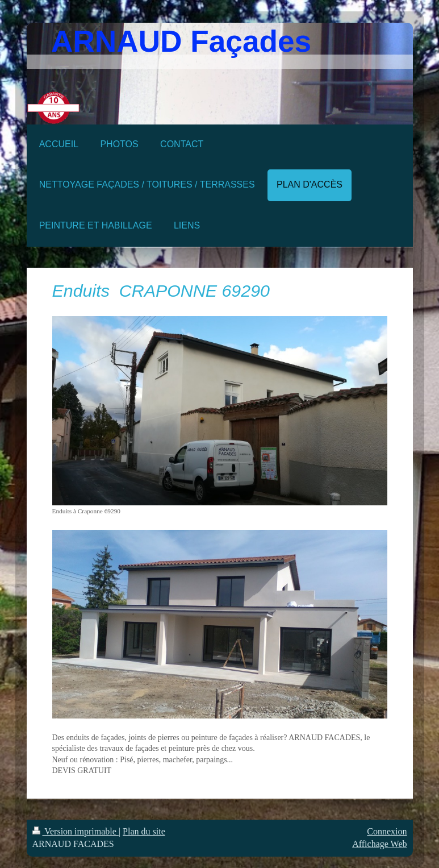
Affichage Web (379, 844)
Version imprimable (76, 831)
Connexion (387, 831)
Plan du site (144, 831)
